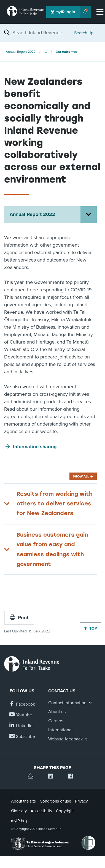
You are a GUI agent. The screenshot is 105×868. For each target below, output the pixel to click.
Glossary (19, 811)
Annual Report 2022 (21, 52)
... (46, 52)
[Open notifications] (85, 12)
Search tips (85, 33)
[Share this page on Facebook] (73, 777)
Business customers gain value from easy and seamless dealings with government (52, 549)
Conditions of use (55, 801)
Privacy (81, 801)
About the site (23, 801)
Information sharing (35, 447)
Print (19, 618)
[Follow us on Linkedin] (21, 726)
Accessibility (41, 811)
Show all (81, 476)
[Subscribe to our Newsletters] (22, 737)
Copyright (65, 811)
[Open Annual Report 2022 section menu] (89, 215)
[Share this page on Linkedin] (52, 777)
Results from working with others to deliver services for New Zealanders (55, 504)
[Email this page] (32, 777)
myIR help (20, 821)
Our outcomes (66, 52)
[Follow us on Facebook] (22, 704)
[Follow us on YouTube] (21, 715)
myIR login (63, 12)
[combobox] (41, 33)
